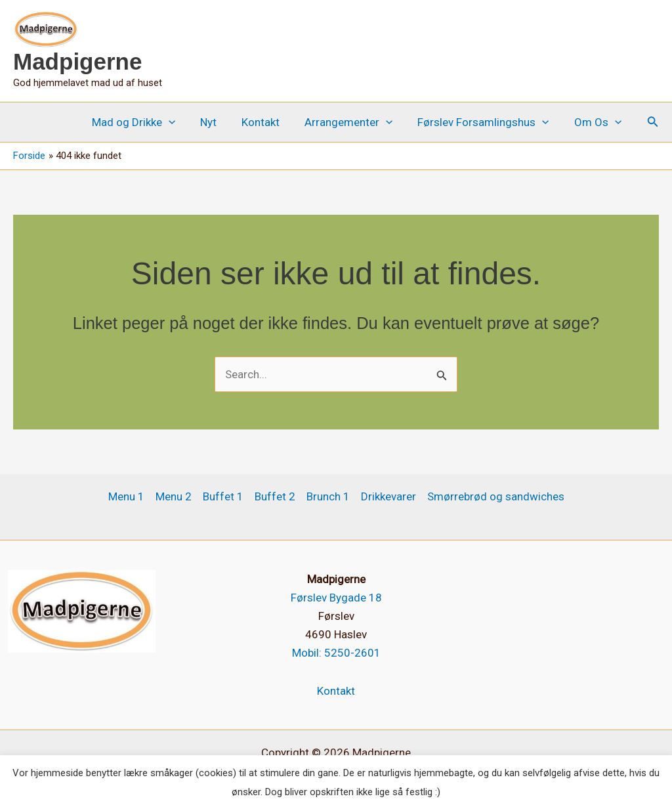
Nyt (220, 122)
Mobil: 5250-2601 (336, 653)
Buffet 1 (223, 496)
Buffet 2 (275, 496)
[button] (183, 122)
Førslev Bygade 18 (336, 598)
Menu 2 (174, 496)
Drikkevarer (388, 496)
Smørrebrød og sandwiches (496, 496)
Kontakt (270, 122)
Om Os (599, 122)
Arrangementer (355, 122)
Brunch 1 (328, 496)
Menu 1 (126, 496)
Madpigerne (77, 61)
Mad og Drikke (148, 122)
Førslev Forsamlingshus (487, 122)
